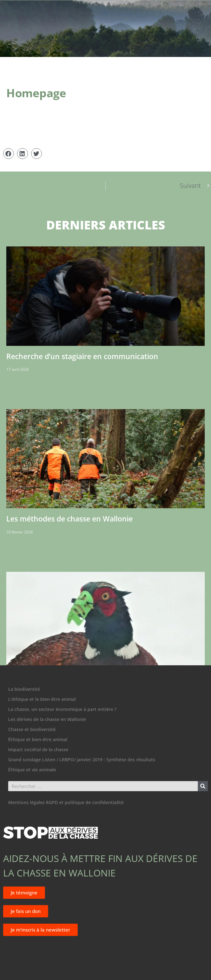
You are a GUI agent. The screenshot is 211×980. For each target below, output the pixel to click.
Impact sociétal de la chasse (38, 749)
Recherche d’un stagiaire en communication (82, 356)
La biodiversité (24, 689)
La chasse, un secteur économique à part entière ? (62, 709)
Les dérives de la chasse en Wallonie (47, 719)
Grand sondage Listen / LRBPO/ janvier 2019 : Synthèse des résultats (82, 760)
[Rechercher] (203, 786)
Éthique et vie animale (32, 770)
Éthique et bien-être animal (38, 739)
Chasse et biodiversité (32, 729)
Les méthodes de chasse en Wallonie (69, 519)
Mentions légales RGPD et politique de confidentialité (66, 802)
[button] (8, 154)
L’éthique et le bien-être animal (42, 699)
